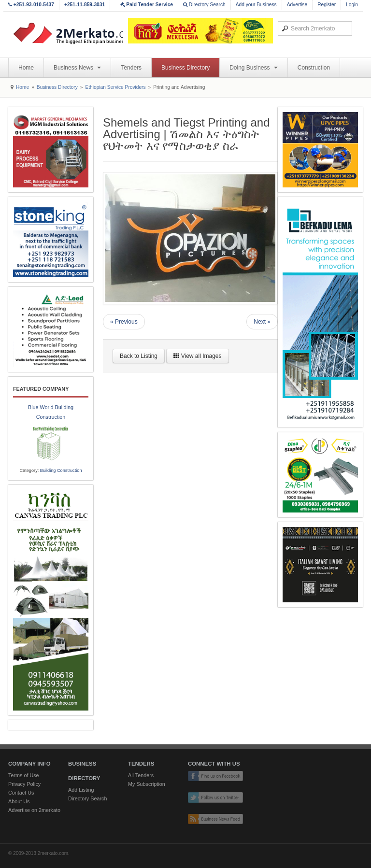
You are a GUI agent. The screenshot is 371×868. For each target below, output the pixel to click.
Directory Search (204, 5)
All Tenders (141, 775)
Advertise (297, 5)
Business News (77, 68)
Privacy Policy (24, 784)
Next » (262, 322)
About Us (19, 801)
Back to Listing (139, 356)
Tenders (131, 68)
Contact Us (21, 793)
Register (327, 5)
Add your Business (256, 5)
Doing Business (254, 68)
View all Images (197, 356)
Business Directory (185, 68)
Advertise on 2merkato (34, 810)
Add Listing (81, 790)
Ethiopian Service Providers (115, 87)
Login (352, 5)
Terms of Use (24, 775)
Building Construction (61, 470)
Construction (314, 68)
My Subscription (147, 784)
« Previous (124, 322)
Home (26, 68)
